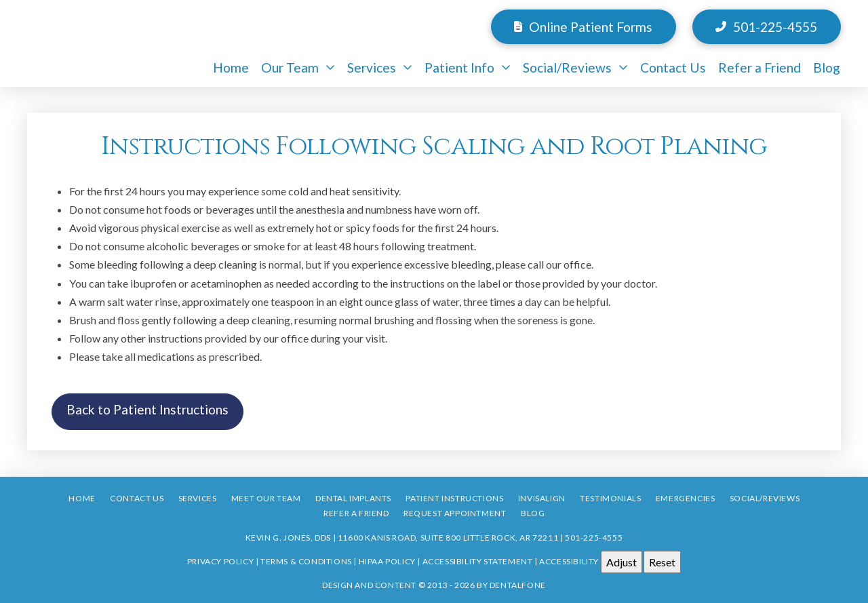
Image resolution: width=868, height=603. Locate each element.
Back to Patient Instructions (147, 409)
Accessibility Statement (478, 561)
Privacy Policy (220, 561)
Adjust (622, 562)
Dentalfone (518, 585)
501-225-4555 (594, 538)
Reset (662, 562)
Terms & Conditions (306, 561)
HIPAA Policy (387, 561)
